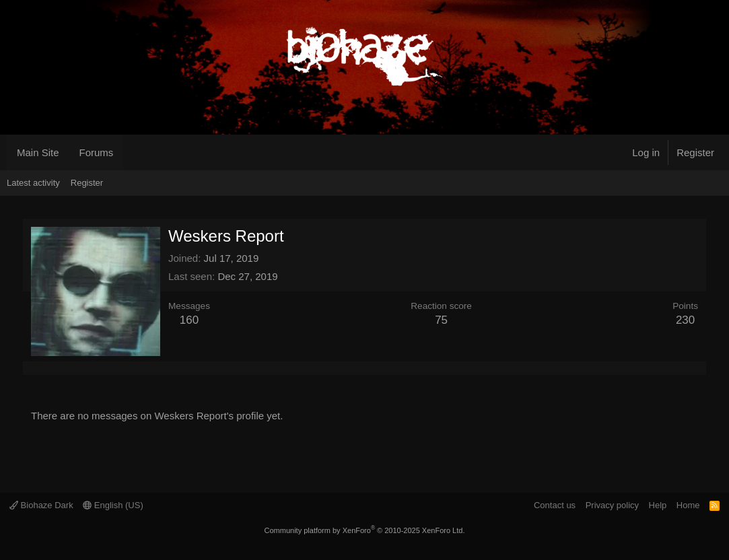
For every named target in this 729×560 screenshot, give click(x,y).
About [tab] (79, 368)
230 (685, 320)
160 (189, 320)
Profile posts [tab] (31, 368)
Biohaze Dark (41, 505)
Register (87, 183)
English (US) (113, 505)
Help (658, 505)
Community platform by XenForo (365, 530)
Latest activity (33, 183)
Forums (97, 152)
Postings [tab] (63, 368)
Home (688, 505)
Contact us (555, 505)
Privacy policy (612, 505)
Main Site (38, 152)
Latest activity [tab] (47, 368)
